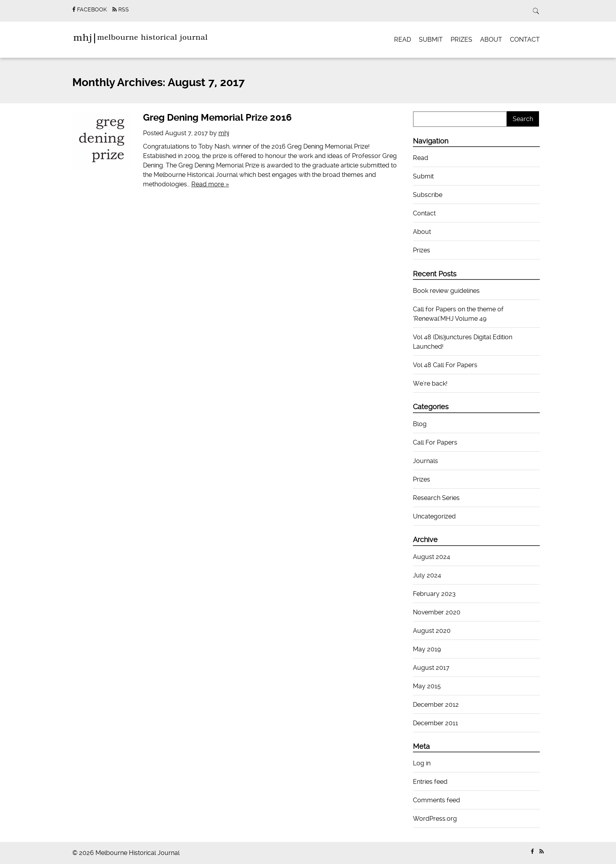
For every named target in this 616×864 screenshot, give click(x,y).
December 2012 (436, 705)
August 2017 (431, 668)
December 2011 (435, 723)
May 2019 (427, 649)
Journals (425, 461)
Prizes (461, 40)
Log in (422, 763)
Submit (431, 40)
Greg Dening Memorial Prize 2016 (217, 118)
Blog (420, 424)
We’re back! (430, 383)
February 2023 (434, 594)
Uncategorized (434, 516)
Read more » (210, 184)
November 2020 (437, 612)
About (491, 40)
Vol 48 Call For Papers (445, 365)
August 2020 (432, 631)
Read (402, 40)
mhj (224, 133)
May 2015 (427, 686)
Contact (525, 40)
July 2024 (427, 575)
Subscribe (428, 195)
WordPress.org (435, 819)
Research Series (436, 498)
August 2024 (432, 557)
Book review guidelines (446, 291)
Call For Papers (435, 442)
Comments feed (436, 800)
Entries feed (430, 782)
